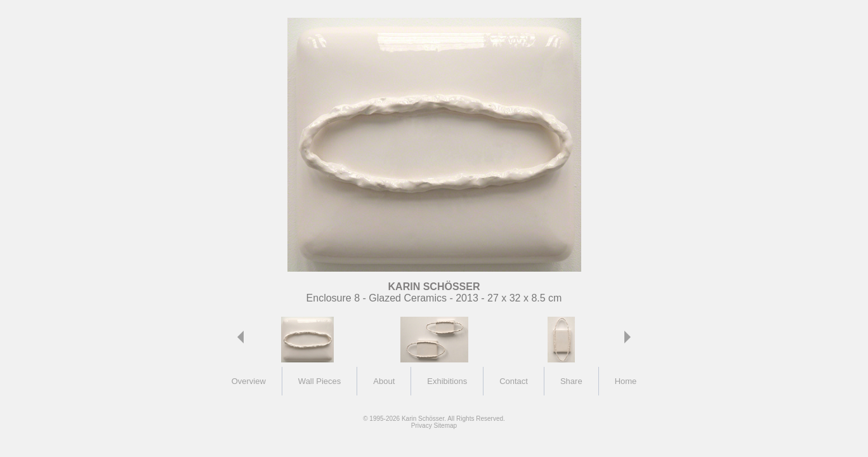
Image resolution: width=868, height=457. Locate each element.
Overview (249, 381)
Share (571, 381)
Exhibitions (447, 381)
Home (626, 381)
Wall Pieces (319, 381)
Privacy (422, 426)
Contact (514, 381)
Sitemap (445, 426)
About (384, 381)
